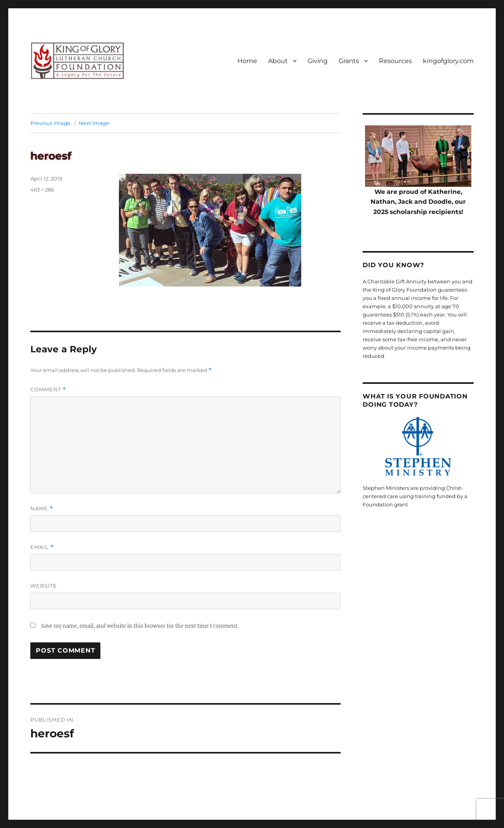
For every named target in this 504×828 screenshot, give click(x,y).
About (278, 61)
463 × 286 (42, 190)
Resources (395, 61)
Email (42, 547)
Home (247, 61)
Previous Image (50, 123)
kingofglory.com (448, 61)
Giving (318, 61)
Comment (48, 390)
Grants (349, 61)
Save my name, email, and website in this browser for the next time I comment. (140, 626)
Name (42, 509)
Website (44, 586)
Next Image (94, 123)
